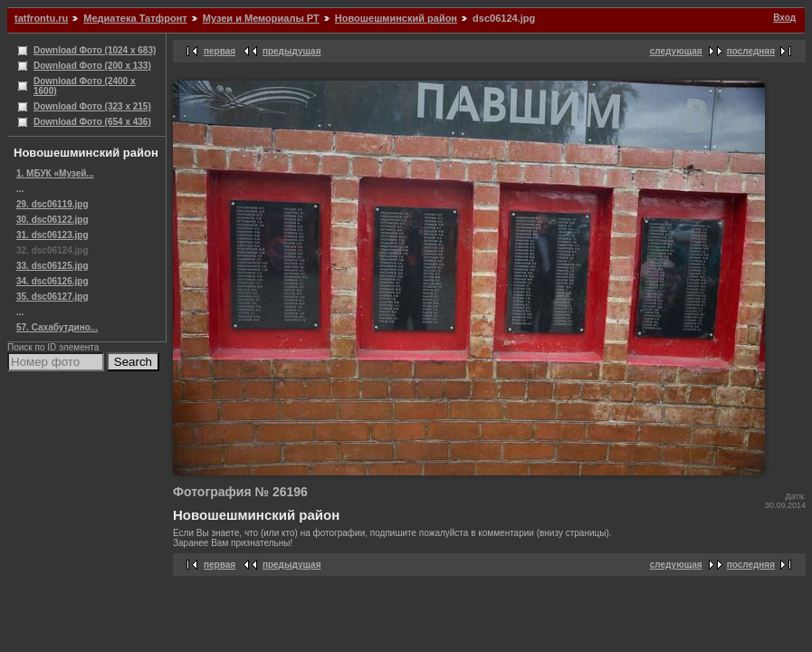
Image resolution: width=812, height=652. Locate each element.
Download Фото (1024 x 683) (95, 50)
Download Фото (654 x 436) (92, 122)
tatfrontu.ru (41, 18)
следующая (676, 51)
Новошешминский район (396, 18)
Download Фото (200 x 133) (92, 66)
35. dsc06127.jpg (53, 297)
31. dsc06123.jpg (53, 235)
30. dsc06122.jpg (53, 220)
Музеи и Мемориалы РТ (261, 18)
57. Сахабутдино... (57, 327)
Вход (784, 18)
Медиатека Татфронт (135, 18)
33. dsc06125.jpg (53, 266)
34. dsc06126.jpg (53, 281)
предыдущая (292, 51)
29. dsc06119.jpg (53, 204)
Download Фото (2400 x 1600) (85, 86)
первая (220, 51)
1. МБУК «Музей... (55, 173)
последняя (751, 51)
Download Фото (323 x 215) (92, 106)
